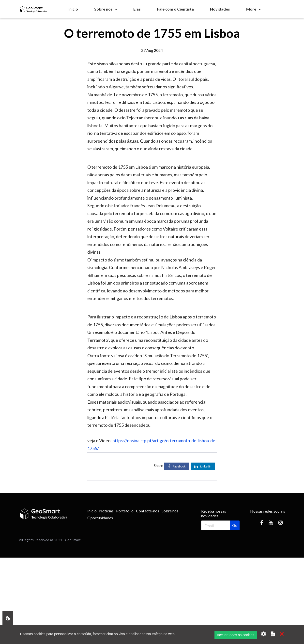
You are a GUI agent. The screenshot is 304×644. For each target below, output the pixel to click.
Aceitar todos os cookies (236, 635)
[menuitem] (73, 9)
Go (235, 525)
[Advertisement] (148, 592)
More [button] (251, 9)
